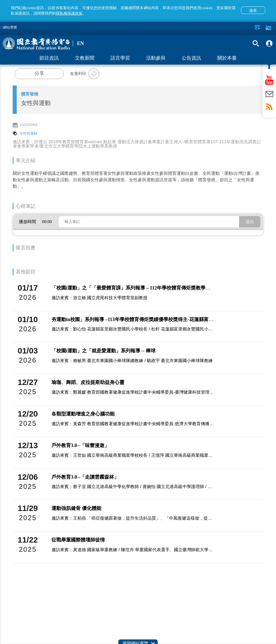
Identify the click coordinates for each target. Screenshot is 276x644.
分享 (39, 73)
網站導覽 (10, 27)
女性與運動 (28, 133)
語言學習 (120, 58)
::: (1, 27)
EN (80, 43)
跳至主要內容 (0, 0)
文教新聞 (85, 58)
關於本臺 (227, 58)
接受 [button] (253, 11)
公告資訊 (191, 58)
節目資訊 (49, 58)
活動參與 (156, 58)
